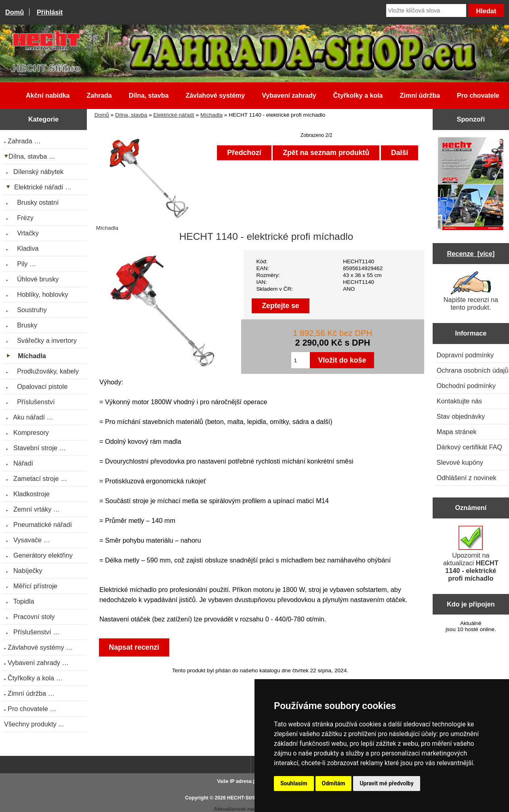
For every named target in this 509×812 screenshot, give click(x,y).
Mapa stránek (457, 432)
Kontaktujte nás (459, 401)
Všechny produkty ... (34, 724)
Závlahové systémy (215, 95)
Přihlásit (50, 12)
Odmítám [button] (334, 783)
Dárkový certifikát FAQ (469, 447)
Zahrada (99, 95)
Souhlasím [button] (294, 783)
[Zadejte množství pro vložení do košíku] (301, 360)
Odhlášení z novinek (467, 478)
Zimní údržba (420, 95)
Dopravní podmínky (465, 355)
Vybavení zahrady (289, 95)
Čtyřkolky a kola (358, 95)
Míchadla (211, 115)
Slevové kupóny (460, 462)
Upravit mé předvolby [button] (386, 783)
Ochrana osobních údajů (473, 370)
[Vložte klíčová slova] (426, 10)
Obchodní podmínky (466, 386)
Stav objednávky (461, 416)
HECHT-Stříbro (244, 798)
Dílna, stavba (131, 115)
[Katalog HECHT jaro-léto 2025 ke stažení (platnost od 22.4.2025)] (471, 184)
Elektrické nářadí (174, 115)
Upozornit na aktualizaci (471, 554)
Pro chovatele (478, 95)
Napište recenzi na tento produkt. (471, 291)
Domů (15, 12)
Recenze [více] (471, 254)
